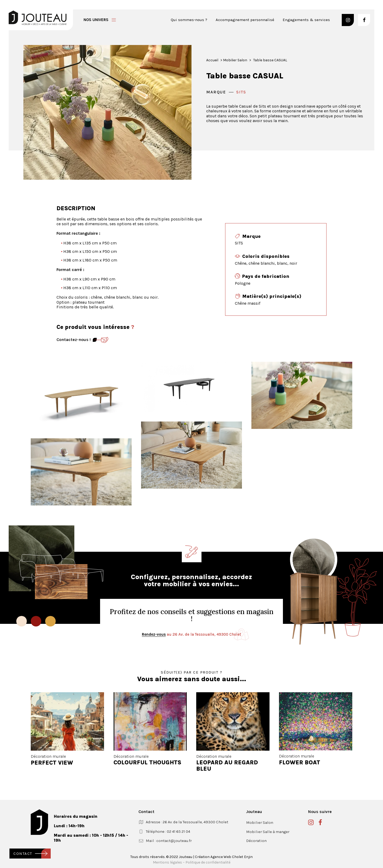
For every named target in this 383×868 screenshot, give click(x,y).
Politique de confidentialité (208, 862)
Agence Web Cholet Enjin (232, 857)
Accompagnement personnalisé (245, 20)
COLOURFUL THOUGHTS (147, 762)
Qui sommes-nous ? (189, 20)
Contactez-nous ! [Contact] (74, 340)
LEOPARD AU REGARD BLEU (227, 766)
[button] (348, 20)
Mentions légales (167, 862)
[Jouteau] (38, 18)
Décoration (256, 841)
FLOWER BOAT (300, 762)
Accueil (212, 60)
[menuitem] (191, 20)
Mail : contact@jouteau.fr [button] (169, 841)
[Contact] (100, 340)
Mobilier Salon (235, 60)
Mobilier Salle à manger (268, 831)
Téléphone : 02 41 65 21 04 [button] (168, 831)
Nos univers (96, 20)
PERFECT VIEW (52, 762)
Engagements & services (306, 20)
